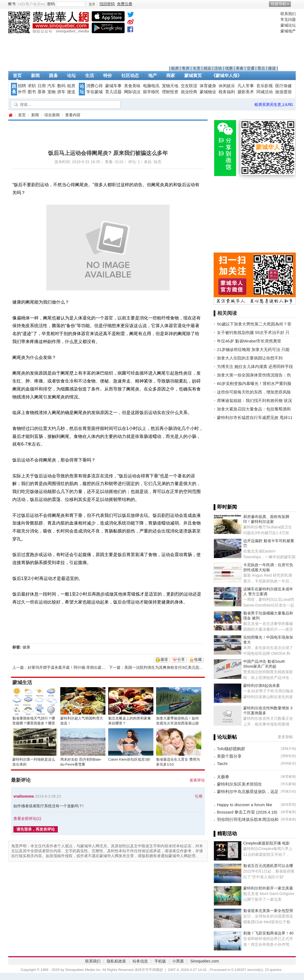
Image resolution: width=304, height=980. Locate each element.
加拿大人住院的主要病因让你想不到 (250, 358)
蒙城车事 (113, 86)
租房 (175, 68)
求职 (32, 86)
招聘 (22, 86)
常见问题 (288, 19)
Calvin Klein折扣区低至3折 (129, 759)
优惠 (229, 68)
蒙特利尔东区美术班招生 (240, 784)
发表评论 (197, 780)
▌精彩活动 (225, 834)
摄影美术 (246, 92)
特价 (108, 76)
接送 (272, 68)
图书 (32, 92)
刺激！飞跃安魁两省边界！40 (268, 933)
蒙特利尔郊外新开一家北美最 (268, 888)
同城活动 (265, 92)
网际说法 (132, 92)
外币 (22, 92)
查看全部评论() (27, 818)
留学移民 (151, 92)
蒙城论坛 (288, 25)
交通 (251, 68)
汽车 (51, 86)
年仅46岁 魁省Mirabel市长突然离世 (249, 341)
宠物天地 (170, 86)
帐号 (12, 4)
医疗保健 (283, 86)
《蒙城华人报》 (226, 76)
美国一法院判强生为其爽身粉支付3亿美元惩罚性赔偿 (170, 667)
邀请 (164, 659)
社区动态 (130, 76)
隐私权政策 (116, 961)
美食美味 (132, 86)
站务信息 (140, 961)
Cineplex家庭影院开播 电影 (266, 843)
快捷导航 (279, 4)
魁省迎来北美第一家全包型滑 (268, 911)
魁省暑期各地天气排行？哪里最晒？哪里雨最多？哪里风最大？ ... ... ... (34, 723)
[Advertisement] (224, 39)
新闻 (35, 76)
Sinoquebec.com (205, 961)
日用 (42, 86)
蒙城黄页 (193, 76)
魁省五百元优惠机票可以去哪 (268, 866)
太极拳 (223, 777)
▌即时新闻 (225, 507)
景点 (261, 68)
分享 (181, 659)
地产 (153, 76)
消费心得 (94, 86)
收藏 (198, 659)
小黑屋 (178, 961)
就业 (207, 68)
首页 (17, 76)
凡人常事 (246, 86)
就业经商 (189, 92)
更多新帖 (285, 737)
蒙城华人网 (10, 115)
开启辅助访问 (294, 4)
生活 (90, 76)
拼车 (61, 92)
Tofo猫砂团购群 (231, 749)
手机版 (160, 961)
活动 (218, 68)
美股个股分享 (229, 756)
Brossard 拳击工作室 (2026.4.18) (247, 812)
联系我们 (288, 14)
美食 (240, 68)
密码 (51, 4)
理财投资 (170, 92)
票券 (42, 92)
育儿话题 (113, 92)
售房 (186, 68)
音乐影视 (265, 86)
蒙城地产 (288, 31)
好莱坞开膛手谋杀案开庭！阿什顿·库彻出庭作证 (68, 667)
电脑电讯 (151, 86)
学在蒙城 (94, 92)
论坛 (71, 76)
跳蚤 (53, 76)
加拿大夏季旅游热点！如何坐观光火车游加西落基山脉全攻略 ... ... (177, 723)
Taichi (222, 764)
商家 (171, 76)
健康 (26, 647)
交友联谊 (189, 86)
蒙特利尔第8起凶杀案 (262, 686)
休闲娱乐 (227, 86)
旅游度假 (283, 92)
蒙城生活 (22, 682)
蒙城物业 (208, 92)
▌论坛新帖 (225, 737)
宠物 (51, 92)
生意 (197, 68)
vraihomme (24, 796)
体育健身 (208, 86)
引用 (199, 796)
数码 (61, 86)
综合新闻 (52, 115)
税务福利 (227, 92)
